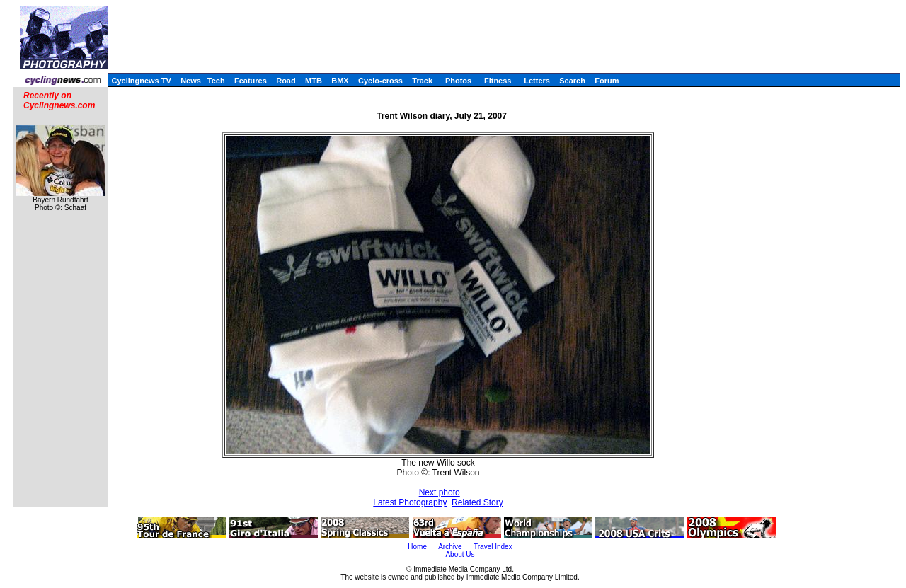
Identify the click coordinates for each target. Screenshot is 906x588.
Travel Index (493, 547)
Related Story (477, 502)
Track (422, 81)
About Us (460, 554)
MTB (314, 81)
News (191, 81)
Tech (216, 81)
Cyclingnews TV (141, 81)
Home (417, 547)
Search (572, 81)
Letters (537, 81)
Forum (607, 81)
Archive (450, 547)
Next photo (440, 492)
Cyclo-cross (380, 81)
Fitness (498, 81)
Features (251, 81)
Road (286, 81)
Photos (458, 81)
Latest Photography (410, 502)
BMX (340, 81)
